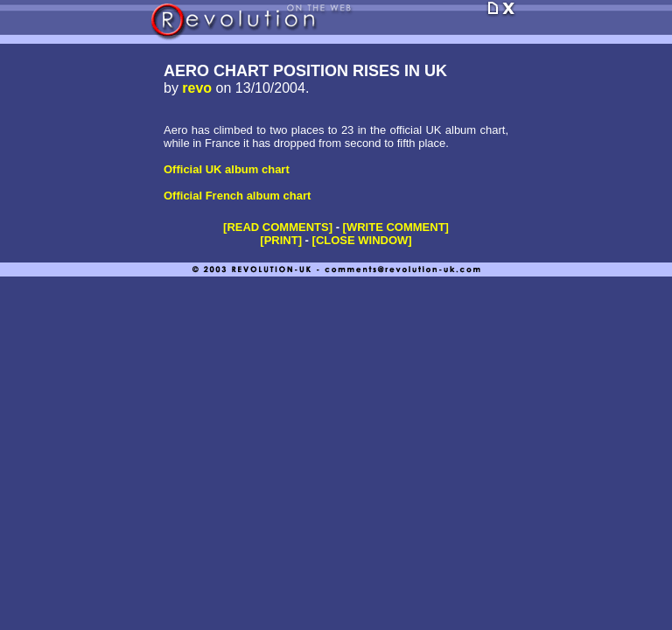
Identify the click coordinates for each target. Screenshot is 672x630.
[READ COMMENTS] (278, 227)
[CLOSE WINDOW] (362, 240)
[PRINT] (281, 240)
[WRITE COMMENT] (396, 227)
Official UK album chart (227, 169)
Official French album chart (237, 196)
